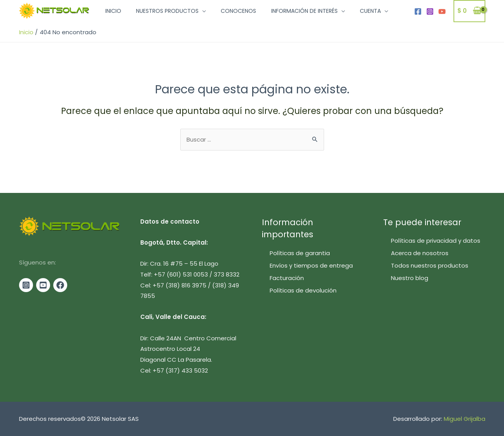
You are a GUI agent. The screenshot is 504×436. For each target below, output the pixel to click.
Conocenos (231, 12)
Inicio (112, 12)
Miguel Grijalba (465, 419)
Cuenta (356, 12)
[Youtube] (43, 285)
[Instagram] (430, 12)
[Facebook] (418, 12)
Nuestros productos (163, 12)
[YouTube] (442, 12)
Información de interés (293, 12)
